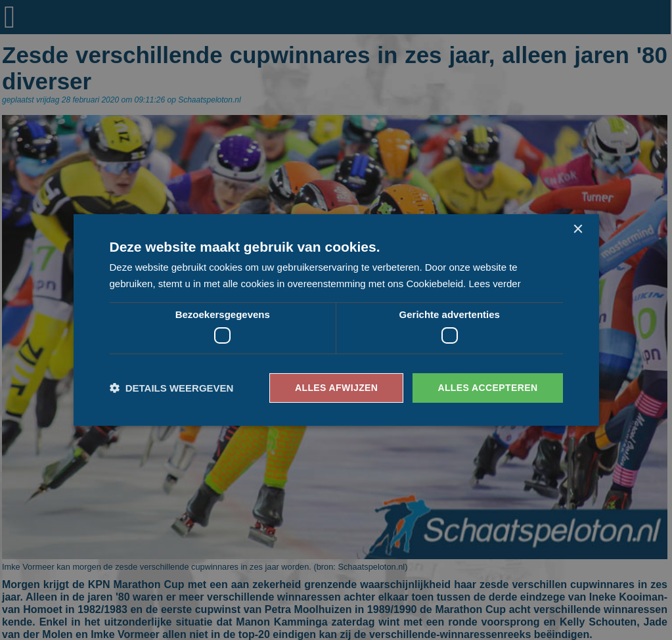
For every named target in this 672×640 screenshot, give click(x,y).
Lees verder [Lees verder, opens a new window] (494, 284)
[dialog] (336, 320)
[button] (172, 388)
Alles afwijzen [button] (336, 388)
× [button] (578, 230)
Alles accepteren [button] (487, 388)
